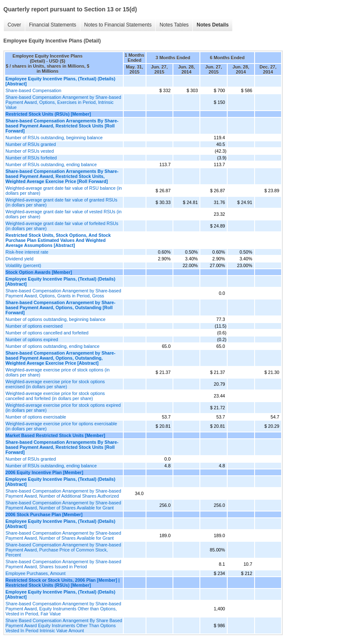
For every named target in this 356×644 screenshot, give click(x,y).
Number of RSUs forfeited (31, 158)
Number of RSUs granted (31, 144)
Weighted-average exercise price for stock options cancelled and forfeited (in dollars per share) (55, 396)
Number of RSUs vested (30, 151)
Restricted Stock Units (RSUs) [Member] (48, 114)
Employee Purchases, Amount (36, 573)
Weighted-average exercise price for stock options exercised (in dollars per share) (55, 384)
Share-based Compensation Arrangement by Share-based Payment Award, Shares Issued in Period (63, 564)
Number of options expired (32, 339)
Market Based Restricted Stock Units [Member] (55, 435)
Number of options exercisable (36, 417)
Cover (14, 25)
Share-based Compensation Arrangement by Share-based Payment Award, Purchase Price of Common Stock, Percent (63, 550)
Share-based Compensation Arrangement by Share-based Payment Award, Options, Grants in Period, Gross (63, 293)
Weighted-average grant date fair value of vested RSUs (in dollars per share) (64, 214)
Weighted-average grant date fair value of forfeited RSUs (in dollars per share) (62, 226)
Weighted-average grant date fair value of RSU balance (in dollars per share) (64, 191)
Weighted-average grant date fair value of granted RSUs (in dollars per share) (61, 202)
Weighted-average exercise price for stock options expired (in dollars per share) (63, 408)
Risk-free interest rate (27, 252)
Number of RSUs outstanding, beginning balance (54, 138)
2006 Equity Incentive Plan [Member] (44, 472)
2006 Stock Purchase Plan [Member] (44, 514)
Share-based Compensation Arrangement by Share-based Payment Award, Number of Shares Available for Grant (63, 505)
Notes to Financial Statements (118, 25)
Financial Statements (53, 25)
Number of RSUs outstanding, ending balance (51, 164)
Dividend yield (19, 259)
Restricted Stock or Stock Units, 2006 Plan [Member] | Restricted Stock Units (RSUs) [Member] (62, 583)
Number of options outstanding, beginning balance (56, 319)
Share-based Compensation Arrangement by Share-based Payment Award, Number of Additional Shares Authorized (63, 493)
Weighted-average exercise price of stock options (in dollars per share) (57, 372)
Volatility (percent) (23, 265)
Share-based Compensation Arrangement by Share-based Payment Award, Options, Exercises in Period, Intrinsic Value (63, 102)
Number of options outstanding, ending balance (52, 346)
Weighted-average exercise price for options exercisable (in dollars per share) (61, 426)
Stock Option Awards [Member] (39, 272)
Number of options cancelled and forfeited (47, 333)
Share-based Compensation (33, 90)
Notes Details (213, 25)
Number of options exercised (34, 326)
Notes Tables (174, 25)
